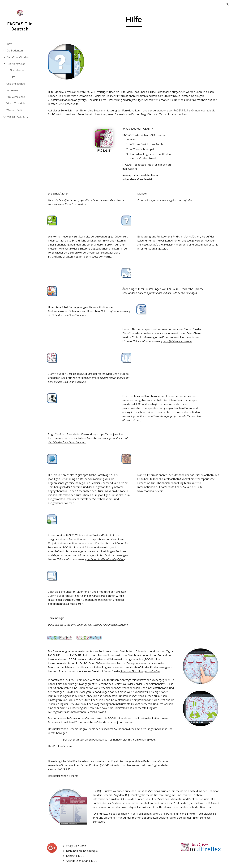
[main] (136, 21)
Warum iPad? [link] (14, 110)
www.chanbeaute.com (152, 493)
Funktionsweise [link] (16, 64)
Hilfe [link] (12, 77)
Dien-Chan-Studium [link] (18, 57)
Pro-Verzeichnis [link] (16, 97)
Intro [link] (9, 44)
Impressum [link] (13, 90)
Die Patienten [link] (15, 51)
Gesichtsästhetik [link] (16, 84)
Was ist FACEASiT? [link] (17, 117)
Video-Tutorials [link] (16, 103)
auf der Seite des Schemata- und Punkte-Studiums (182, 805)
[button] (227, 4)
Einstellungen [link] (18, 70)
